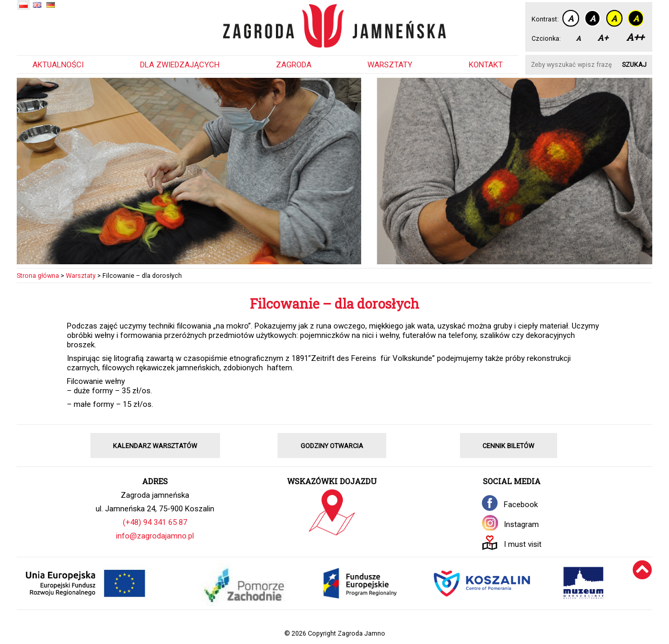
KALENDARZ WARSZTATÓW (155, 446)
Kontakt (486, 65)
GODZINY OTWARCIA (332, 446)
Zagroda (294, 65)
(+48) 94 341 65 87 (155, 522)
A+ (603, 38)
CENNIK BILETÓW (508, 446)
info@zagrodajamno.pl (155, 536)
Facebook (521, 505)
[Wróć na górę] (642, 583)
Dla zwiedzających (180, 65)
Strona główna (38, 276)
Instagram (521, 524)
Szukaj (634, 65)
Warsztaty (390, 65)
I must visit (523, 544)
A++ (635, 37)
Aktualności (58, 65)
